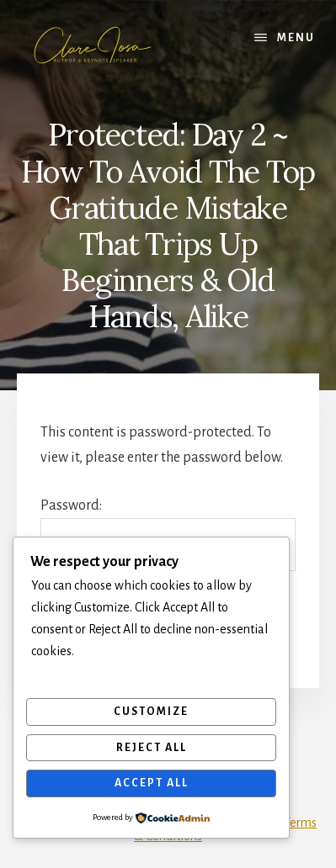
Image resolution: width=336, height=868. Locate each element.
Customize (151, 712)
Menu (296, 38)
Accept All (152, 783)
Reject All (152, 748)
